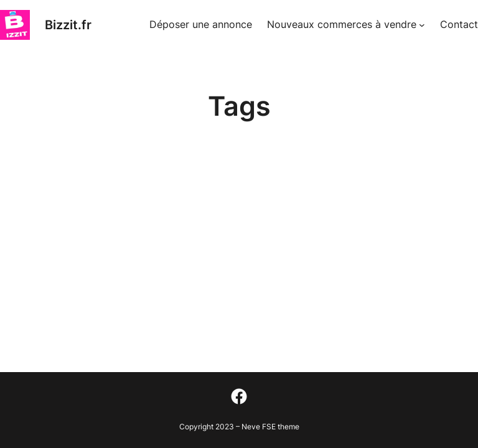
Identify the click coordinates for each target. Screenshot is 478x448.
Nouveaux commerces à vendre (342, 24)
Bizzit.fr (68, 25)
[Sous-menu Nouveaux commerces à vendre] (422, 25)
